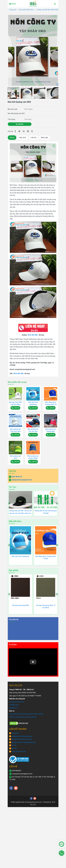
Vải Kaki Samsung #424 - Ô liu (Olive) (46, 606)
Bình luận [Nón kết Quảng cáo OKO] (45, 138)
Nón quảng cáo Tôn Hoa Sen (33, 430)
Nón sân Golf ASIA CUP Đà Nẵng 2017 (15, 403)
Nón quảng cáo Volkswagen (51, 430)
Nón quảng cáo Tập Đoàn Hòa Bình (15, 430)
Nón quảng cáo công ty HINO (33, 457)
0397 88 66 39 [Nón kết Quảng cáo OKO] (17, 477)
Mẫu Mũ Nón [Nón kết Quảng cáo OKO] (15, 521)
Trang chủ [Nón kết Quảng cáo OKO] (13, 10)
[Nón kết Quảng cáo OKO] (33, 4)
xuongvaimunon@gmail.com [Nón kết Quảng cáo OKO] (22, 480)
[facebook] (11, 788)
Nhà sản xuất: (13, 109)
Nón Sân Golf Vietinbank (33, 403)
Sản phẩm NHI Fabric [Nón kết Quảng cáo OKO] (26, 10)
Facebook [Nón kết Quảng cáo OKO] (14, 619)
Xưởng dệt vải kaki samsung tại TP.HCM (46, 512)
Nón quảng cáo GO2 (15, 457)
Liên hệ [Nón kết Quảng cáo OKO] (20, 124)
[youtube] (16, 788)
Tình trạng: (12, 119)
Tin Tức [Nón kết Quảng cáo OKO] (12, 487)
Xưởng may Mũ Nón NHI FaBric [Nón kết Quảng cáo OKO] (48, 10)
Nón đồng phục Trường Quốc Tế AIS (51, 403)
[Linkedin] (24, 131)
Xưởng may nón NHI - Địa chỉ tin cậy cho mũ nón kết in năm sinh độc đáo (20, 512)
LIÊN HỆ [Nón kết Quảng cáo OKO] (13, 766)
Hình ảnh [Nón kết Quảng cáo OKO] (22, 138)
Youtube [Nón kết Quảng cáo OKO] (13, 644)
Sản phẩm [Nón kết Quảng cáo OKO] (14, 570)
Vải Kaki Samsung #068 (20, 605)
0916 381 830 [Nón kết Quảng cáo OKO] (33, 335)
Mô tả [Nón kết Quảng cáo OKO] (12, 138)
